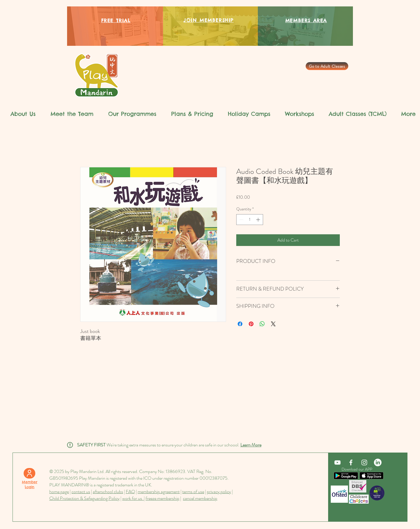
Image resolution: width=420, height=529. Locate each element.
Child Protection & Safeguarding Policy (84, 498)
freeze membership (162, 498)
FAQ (130, 492)
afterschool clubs (108, 492)
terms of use (193, 492)
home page (59, 492)
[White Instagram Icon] (364, 462)
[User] (29, 473)
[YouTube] (337, 462)
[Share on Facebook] (240, 324)
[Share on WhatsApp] (262, 324)
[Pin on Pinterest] (251, 324)
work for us (133, 498)
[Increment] (259, 220)
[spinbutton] (250, 220)
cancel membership (200, 498)
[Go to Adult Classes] (327, 66)
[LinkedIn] (378, 462)
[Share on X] (273, 324)
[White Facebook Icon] (351, 462)
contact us (81, 492)
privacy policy (219, 492)
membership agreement (159, 492)
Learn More (251, 445)
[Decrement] (241, 220)
